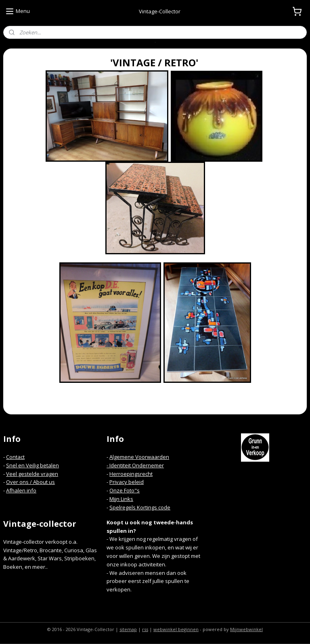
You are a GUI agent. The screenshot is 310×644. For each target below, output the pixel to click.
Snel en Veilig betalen (32, 465)
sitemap (128, 629)
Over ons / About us (30, 482)
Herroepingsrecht (131, 474)
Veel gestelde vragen (32, 474)
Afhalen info (21, 490)
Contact (15, 457)
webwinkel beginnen (176, 629)
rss (145, 629)
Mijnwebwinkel (246, 629)
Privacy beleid (127, 482)
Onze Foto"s (125, 490)
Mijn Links (121, 499)
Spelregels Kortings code (140, 507)
